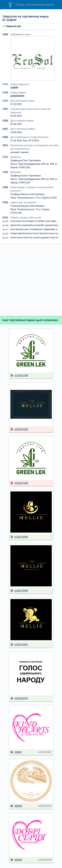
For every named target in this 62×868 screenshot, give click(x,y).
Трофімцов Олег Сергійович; (26, 160)
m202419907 (19, 645)
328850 (16, 806)
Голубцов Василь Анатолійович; (28, 194)
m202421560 (19, 429)
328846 (16, 860)
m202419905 (19, 591)
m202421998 (19, 375)
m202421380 (19, 483)
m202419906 (19, 537)
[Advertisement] (31, 280)
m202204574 (19, 698)
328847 (16, 752)
